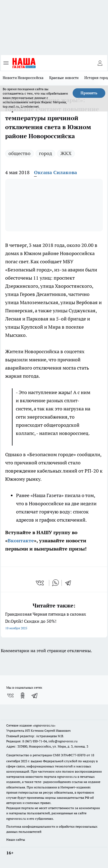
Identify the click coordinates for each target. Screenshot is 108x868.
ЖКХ (66, 153)
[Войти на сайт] (100, 63)
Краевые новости (64, 78)
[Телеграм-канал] (35, 695)
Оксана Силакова (55, 172)
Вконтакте (21, 541)
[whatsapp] (55, 583)
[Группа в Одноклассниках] (23, 695)
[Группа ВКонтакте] (10, 695)
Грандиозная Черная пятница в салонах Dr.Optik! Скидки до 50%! (54, 621)
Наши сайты (16, 840)
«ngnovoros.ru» (44, 725)
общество (19, 153)
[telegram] (70, 583)
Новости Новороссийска (23, 78)
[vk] (40, 583)
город (45, 153)
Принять (89, 93)
